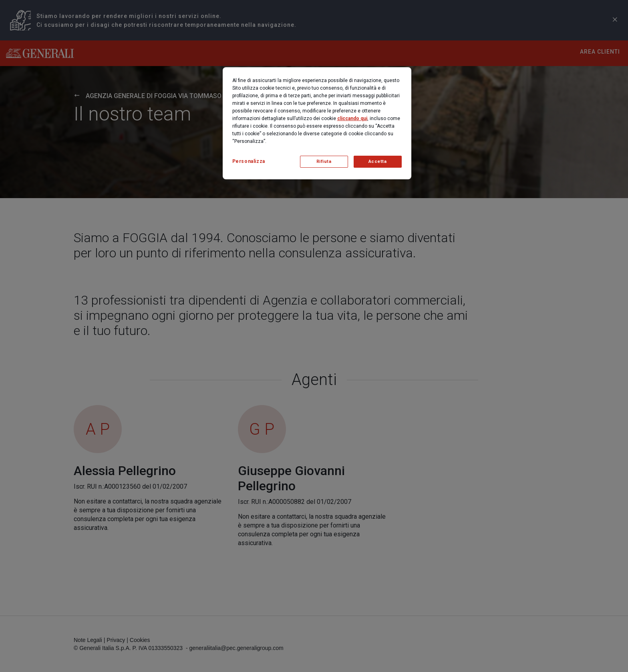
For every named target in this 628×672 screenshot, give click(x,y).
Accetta (378, 161)
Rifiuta (324, 161)
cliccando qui (352, 118)
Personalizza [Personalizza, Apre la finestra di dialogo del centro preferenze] (249, 161)
